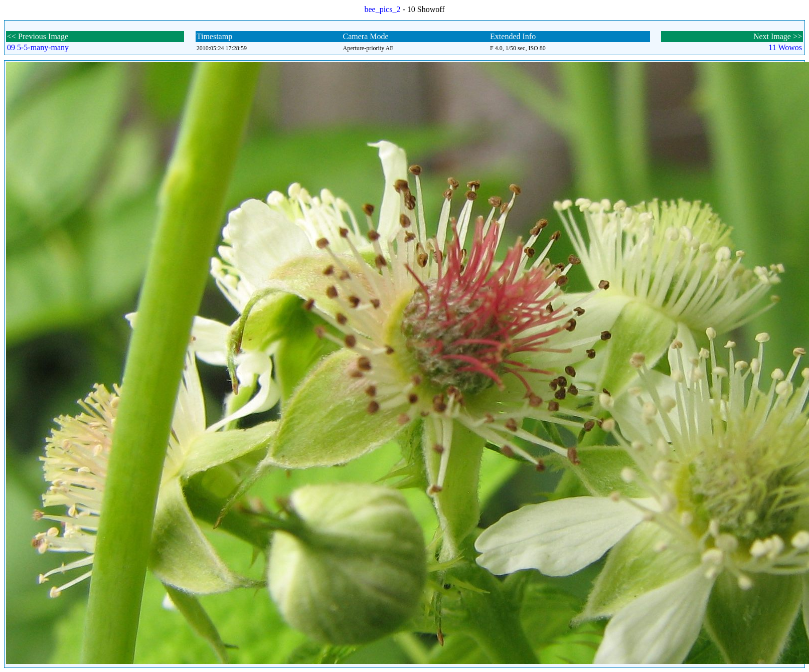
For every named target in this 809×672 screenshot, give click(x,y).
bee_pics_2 (382, 9)
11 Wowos (785, 47)
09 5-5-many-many (38, 47)
